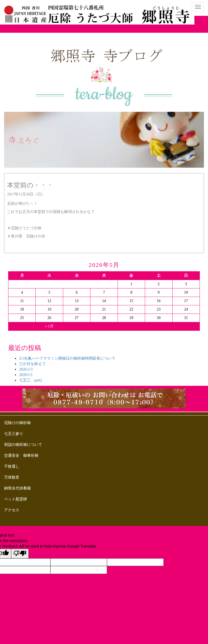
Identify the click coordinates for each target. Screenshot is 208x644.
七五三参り (14, 434)
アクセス (12, 510)
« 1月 (49, 326)
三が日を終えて (32, 364)
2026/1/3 (26, 369)
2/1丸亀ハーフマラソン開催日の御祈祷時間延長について (67, 358)
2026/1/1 (26, 375)
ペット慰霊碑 (16, 499)
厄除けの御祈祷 (17, 423)
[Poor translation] (20, 554)
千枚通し (12, 466)
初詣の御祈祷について (23, 445)
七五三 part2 (31, 380)
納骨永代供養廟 (17, 488)
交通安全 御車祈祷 (21, 455)
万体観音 (12, 477)
